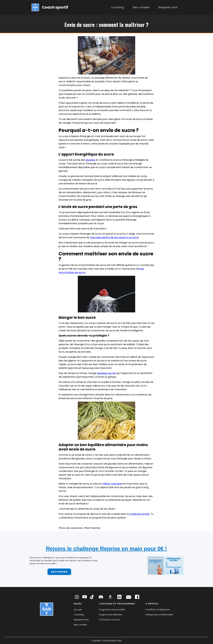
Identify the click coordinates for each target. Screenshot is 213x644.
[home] (50, 7)
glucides (90, 160)
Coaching (117, 7)
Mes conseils (141, 7)
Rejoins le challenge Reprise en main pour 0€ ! (106, 549)
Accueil (78, 610)
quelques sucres (106, 373)
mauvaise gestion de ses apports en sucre (114, 237)
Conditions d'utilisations (158, 610)
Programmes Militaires (111, 615)
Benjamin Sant (168, 7)
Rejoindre (59, 572)
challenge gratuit (140, 514)
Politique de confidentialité (159, 615)
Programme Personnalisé (112, 610)
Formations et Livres (109, 620)
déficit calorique (112, 484)
